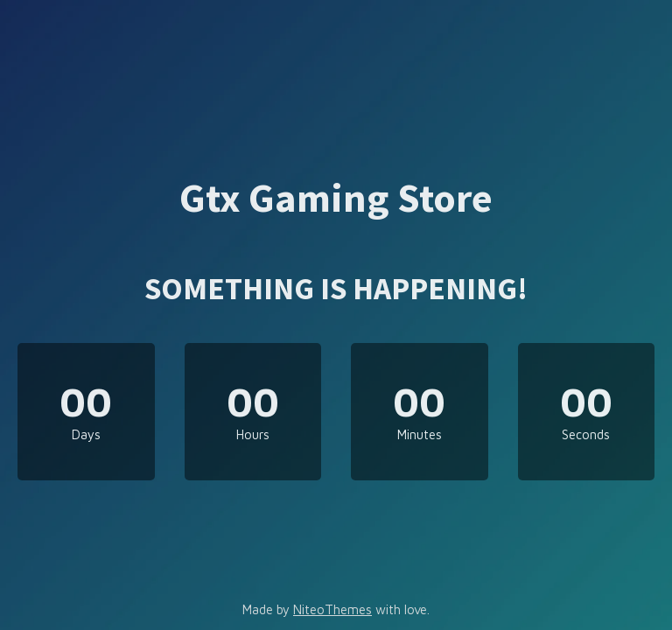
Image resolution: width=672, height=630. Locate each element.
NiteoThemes (332, 609)
